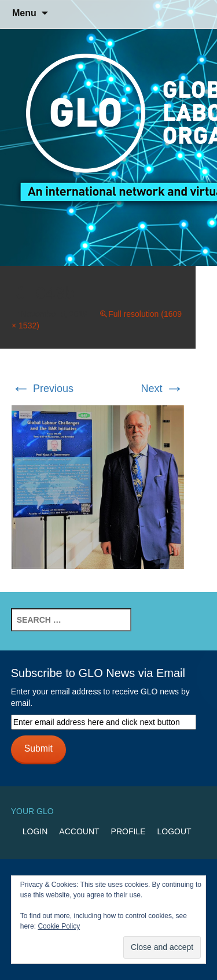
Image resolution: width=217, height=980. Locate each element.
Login (35, 831)
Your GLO (32, 811)
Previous (43, 389)
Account (79, 831)
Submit (38, 748)
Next (162, 389)
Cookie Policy (59, 926)
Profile (128, 831)
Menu (24, 13)
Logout (174, 831)
